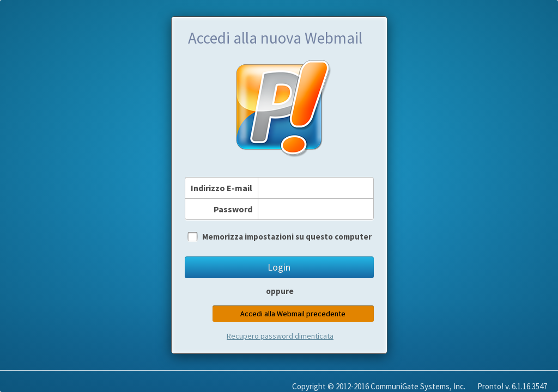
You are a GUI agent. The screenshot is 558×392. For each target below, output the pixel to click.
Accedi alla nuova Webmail (275, 38)
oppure (280, 291)
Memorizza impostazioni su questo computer (287, 237)
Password (233, 209)
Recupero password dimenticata (280, 336)
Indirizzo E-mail (222, 188)
